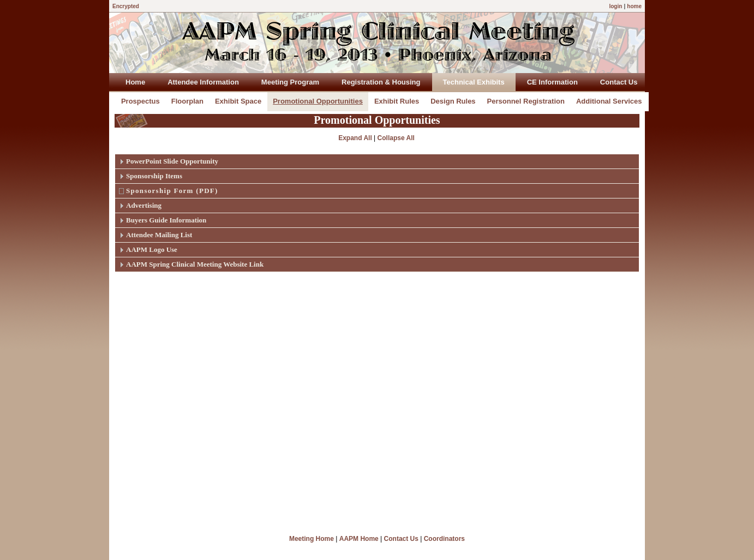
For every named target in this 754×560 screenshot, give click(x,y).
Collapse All (396, 138)
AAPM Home (359, 539)
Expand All (355, 138)
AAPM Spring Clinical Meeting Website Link (195, 264)
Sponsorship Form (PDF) (172, 191)
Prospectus (140, 101)
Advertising (144, 205)
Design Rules (453, 101)
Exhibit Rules (397, 101)
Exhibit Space (238, 101)
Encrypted (126, 6)
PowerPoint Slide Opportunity (172, 161)
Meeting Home (312, 539)
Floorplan (187, 101)
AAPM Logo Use (152, 249)
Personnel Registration (526, 101)
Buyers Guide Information (166, 220)
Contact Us (401, 539)
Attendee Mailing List (159, 235)
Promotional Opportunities (318, 101)
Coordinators (444, 539)
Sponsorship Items (154, 176)
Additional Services (609, 101)
